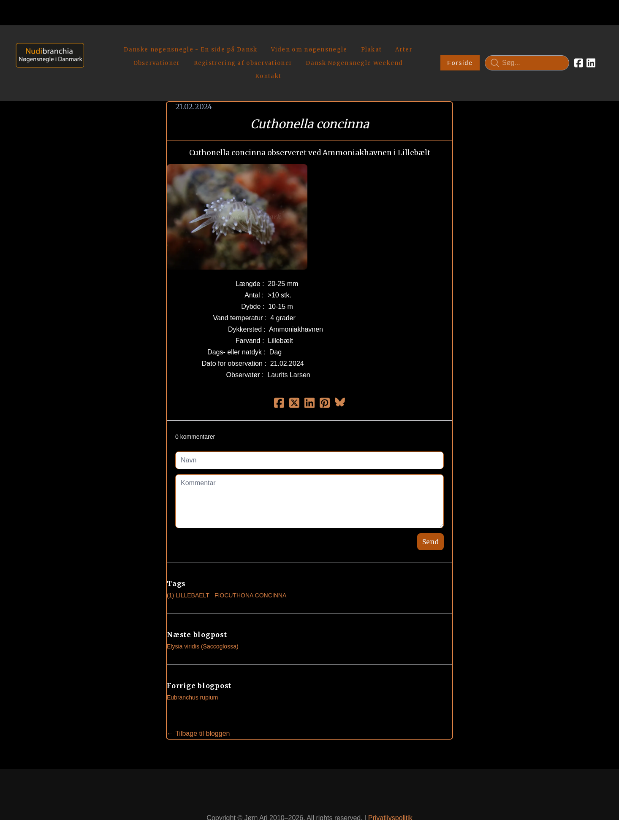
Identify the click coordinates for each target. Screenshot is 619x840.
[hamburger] (94, 41)
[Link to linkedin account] (591, 53)
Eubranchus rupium (192, 678)
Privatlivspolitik (390, 798)
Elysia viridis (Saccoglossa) (203, 627)
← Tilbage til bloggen (198, 714)
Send (430, 522)
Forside (460, 53)
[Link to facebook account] (579, 53)
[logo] (47, 53)
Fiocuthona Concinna (250, 575)
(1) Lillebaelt (188, 575)
